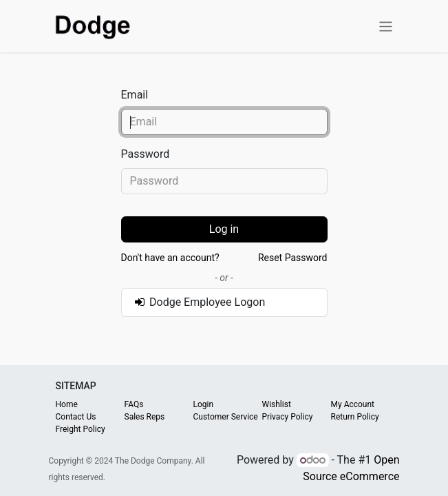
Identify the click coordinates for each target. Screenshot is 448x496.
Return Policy (355, 417)
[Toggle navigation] (386, 26)
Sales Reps (145, 417)
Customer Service (226, 417)
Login (204, 404)
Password (146, 154)
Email (135, 95)
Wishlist (277, 404)
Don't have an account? (170, 258)
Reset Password (293, 258)
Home (67, 404)
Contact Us (76, 417)
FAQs (134, 404)
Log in (224, 229)
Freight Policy (81, 429)
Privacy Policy (288, 417)
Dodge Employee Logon (199, 302)
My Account (353, 404)
